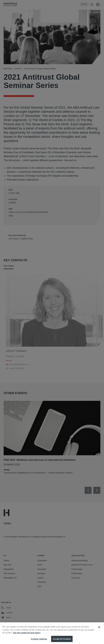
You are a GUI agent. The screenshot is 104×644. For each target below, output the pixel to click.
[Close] (99, 629)
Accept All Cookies (62, 641)
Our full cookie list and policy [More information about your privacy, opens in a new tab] (27, 635)
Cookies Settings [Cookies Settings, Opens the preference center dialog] (39, 641)
